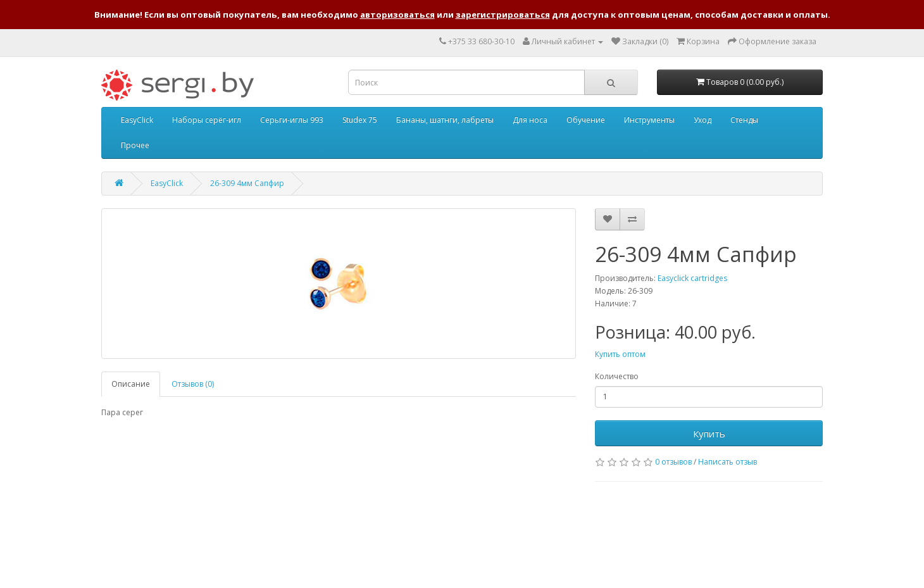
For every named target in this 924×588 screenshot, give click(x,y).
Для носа (530, 120)
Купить (709, 434)
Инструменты (649, 120)
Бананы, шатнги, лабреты (445, 120)
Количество (617, 376)
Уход (702, 120)
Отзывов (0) (193, 384)
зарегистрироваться (503, 15)
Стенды (744, 120)
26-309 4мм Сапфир (247, 183)
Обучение (586, 120)
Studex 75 (360, 120)
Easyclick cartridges (692, 278)
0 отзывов (673, 462)
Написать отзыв (727, 462)
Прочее (135, 145)
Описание (131, 384)
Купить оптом (620, 354)
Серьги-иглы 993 (292, 120)
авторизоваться (397, 15)
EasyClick (137, 120)
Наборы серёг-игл (207, 120)
